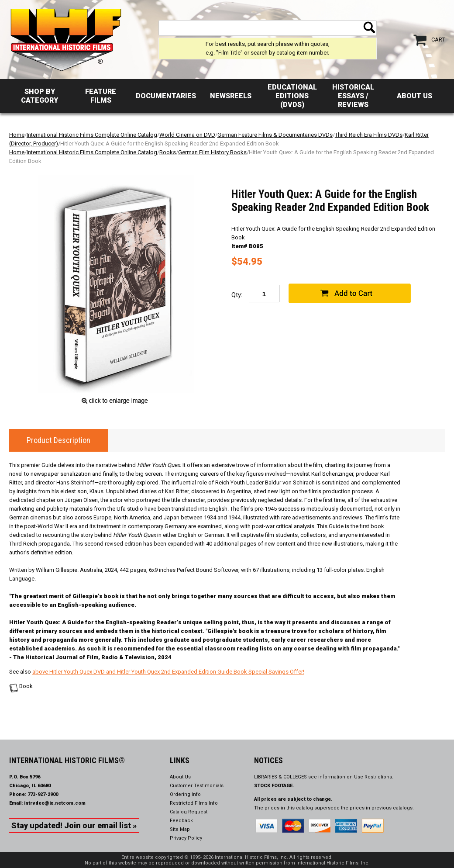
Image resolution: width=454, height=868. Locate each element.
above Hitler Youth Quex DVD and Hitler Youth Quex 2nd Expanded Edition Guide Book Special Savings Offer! (168, 672)
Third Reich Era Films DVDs (369, 135)
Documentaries (166, 96)
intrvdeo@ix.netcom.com (55, 803)
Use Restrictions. (374, 777)
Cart (438, 40)
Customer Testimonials (197, 786)
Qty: (237, 295)
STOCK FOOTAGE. (274, 786)
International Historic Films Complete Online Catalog (92, 135)
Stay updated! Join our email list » (74, 825)
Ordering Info (185, 794)
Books (168, 152)
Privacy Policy (186, 838)
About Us (414, 96)
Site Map (180, 829)
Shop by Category (40, 96)
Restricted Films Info (194, 803)
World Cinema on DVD (187, 135)
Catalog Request (189, 812)
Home (17, 135)
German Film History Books (212, 152)
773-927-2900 (43, 794)
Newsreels (231, 96)
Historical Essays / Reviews (353, 96)
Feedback (181, 821)
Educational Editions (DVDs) (292, 96)
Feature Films (101, 96)
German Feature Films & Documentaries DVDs (275, 135)
